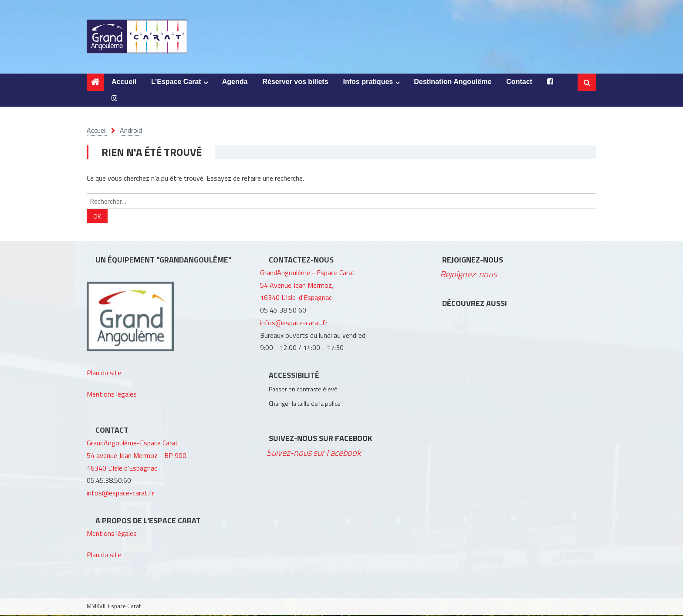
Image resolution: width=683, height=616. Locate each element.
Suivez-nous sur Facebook (320, 439)
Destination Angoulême (453, 82)
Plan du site (104, 374)
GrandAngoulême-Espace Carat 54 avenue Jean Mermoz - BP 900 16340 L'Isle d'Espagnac (137, 456)
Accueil (124, 82)
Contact (519, 82)
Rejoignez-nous (473, 261)
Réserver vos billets (295, 82)
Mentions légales (112, 394)
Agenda (235, 82)
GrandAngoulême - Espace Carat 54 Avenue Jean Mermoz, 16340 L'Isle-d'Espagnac (308, 286)
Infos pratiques (368, 82)
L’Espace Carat (176, 82)
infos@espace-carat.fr (120, 494)
